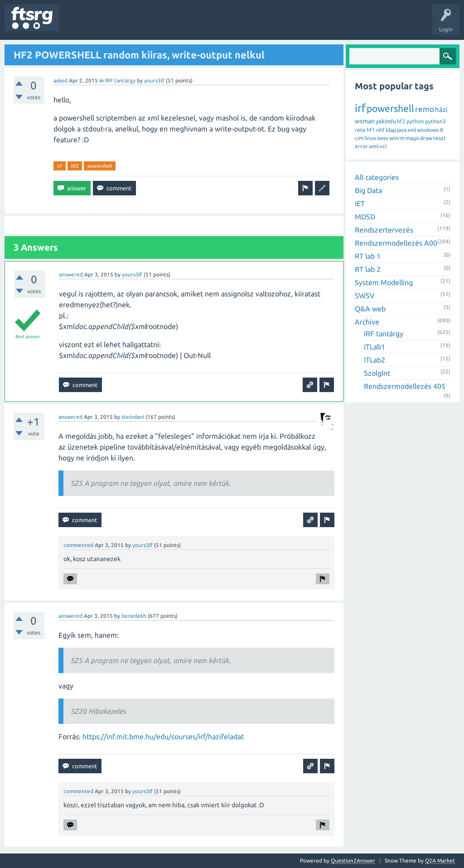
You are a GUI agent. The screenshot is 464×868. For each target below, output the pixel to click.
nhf (380, 130)
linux (370, 138)
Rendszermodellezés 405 (405, 386)
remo (425, 109)
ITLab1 (375, 347)
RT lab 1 (368, 256)
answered (71, 274)
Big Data (368, 190)
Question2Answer (353, 861)
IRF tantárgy (120, 80)
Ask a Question (268, 24)
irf (60, 166)
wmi (374, 146)
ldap (391, 130)
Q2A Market (440, 861)
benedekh (134, 616)
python (415, 121)
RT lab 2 (368, 269)
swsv (383, 138)
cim (359, 138)
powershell (100, 166)
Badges (208, 24)
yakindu (386, 121)
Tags (151, 24)
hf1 (371, 130)
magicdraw (419, 138)
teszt (440, 138)
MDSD (365, 217)
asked (60, 80)
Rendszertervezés (384, 230)
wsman (365, 121)
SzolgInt (377, 373)
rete (360, 130)
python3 (435, 121)
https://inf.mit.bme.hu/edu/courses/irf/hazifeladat (163, 737)
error (361, 146)
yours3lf (154, 80)
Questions (79, 24)
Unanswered (117, 24)
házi (441, 109)
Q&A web (370, 309)
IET (360, 204)
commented (78, 545)
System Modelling (384, 282)
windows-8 (430, 130)
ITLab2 (375, 360)
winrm (397, 138)
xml (412, 130)
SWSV (365, 296)
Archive (367, 322)
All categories (377, 177)
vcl (383, 146)
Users (180, 24)
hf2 (75, 166)
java (402, 130)
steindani (133, 417)
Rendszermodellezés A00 (396, 243)
